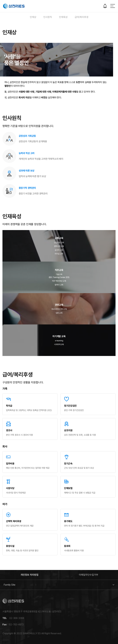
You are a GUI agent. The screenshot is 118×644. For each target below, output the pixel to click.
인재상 (33, 17)
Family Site (10, 585)
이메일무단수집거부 (88, 575)
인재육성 (63, 17)
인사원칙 (48, 17)
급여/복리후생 (82, 17)
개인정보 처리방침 (29, 575)
